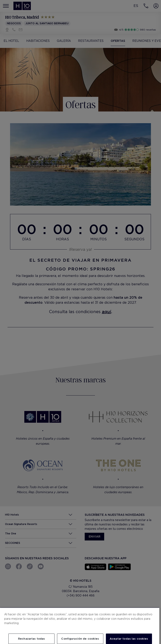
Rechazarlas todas (31, 639)
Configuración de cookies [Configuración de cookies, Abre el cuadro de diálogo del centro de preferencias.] (80, 639)
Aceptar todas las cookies (129, 639)
